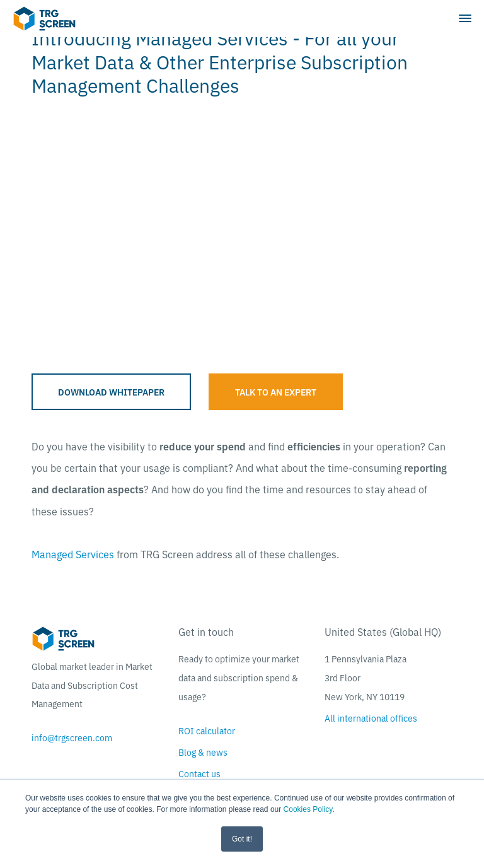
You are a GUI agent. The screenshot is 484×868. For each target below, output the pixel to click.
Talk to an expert (276, 392)
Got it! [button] (242, 839)
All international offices (371, 718)
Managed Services (73, 554)
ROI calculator (207, 730)
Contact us (199, 773)
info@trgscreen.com (72, 737)
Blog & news (203, 752)
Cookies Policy (308, 809)
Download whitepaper (111, 392)
